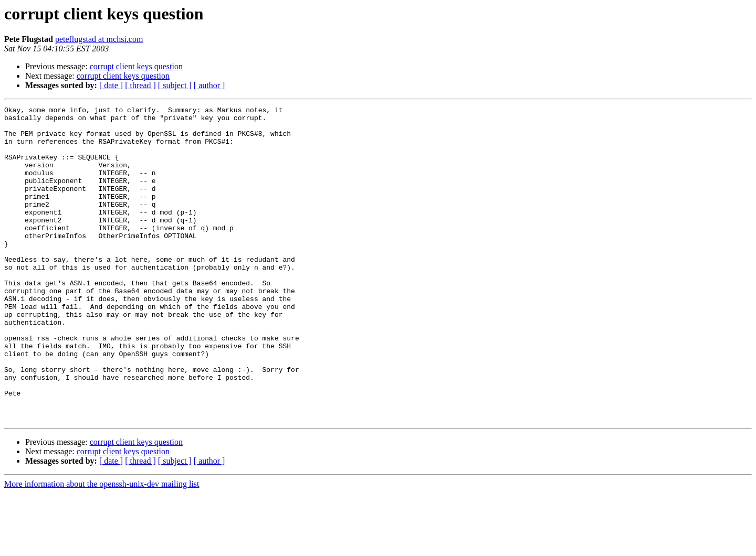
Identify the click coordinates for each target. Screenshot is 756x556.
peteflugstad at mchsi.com (99, 39)
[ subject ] (175, 85)
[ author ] (209, 85)
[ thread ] (140, 85)
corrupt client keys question (136, 66)
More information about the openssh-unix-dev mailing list (102, 547)
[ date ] (111, 85)
